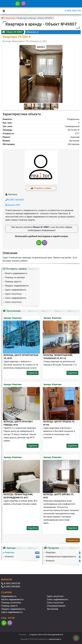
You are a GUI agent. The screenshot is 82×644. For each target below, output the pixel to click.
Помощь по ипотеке (11, 603)
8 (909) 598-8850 (11, 587)
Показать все (73, 540)
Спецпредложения (56, 606)
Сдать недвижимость (12, 612)
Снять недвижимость (58, 599)
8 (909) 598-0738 (73, 11)
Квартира (10, 18)
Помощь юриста (9, 606)
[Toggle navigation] (3, 11)
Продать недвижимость (13, 609)
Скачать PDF (13, 205)
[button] (41, 73)
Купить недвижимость (12, 599)
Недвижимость (9, 596)
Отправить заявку (41, 188)
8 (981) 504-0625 (15, 200)
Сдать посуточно (55, 596)
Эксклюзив (52, 609)
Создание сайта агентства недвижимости (46, 635)
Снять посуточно (55, 603)
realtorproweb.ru (55, 639)
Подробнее (33, 373)
